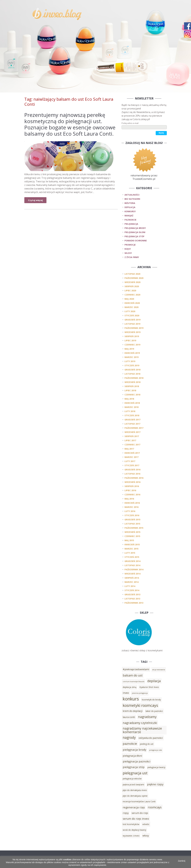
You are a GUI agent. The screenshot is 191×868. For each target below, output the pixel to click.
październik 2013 (134, 603)
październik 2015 (134, 528)
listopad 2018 (132, 374)
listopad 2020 (132, 274)
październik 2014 (134, 569)
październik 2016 (134, 478)
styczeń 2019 (132, 365)
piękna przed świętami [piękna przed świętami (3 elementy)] (133, 785)
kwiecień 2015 (132, 544)
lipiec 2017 (130, 440)
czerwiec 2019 (132, 345)
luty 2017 (130, 461)
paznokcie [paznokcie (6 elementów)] (130, 744)
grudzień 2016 (132, 470)
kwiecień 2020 (132, 303)
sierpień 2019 (132, 336)
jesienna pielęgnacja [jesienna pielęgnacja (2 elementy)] (140, 693)
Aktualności (132, 195)
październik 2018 (134, 378)
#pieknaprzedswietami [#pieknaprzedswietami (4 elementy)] (136, 669)
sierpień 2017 (132, 436)
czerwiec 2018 (132, 395)
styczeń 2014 (132, 590)
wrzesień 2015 (132, 532)
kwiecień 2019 (132, 353)
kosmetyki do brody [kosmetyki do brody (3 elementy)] (151, 700)
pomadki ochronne (136, 241)
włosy (128, 253)
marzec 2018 (131, 407)
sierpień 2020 (132, 286)
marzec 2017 (131, 457)
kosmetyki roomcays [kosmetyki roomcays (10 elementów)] (140, 705)
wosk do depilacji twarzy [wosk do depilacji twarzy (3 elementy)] (134, 830)
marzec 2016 (131, 507)
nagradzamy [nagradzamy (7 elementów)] (147, 717)
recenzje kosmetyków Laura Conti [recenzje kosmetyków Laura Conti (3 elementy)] (139, 801)
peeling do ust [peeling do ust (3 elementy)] (147, 744)
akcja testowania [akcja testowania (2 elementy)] (159, 670)
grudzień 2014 (132, 561)
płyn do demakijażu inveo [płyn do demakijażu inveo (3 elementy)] (135, 790)
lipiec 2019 (130, 340)
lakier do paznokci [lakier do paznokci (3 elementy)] (154, 711)
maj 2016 (129, 499)
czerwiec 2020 (132, 295)
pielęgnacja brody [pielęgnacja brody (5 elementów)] (134, 750)
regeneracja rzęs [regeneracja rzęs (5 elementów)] (134, 807)
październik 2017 (134, 428)
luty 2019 (130, 361)
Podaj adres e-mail (130, 123)
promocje (130, 245)
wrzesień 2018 (132, 382)
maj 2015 (129, 540)
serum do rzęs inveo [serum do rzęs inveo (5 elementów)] (136, 819)
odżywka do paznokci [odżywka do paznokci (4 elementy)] (151, 738)
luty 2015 (130, 553)
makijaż (129, 216)
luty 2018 (130, 411)
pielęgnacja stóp (134, 236)
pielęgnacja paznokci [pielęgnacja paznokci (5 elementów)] (137, 761)
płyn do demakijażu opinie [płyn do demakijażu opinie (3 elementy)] (135, 796)
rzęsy (128, 249)
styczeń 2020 (132, 315)
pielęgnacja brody (135, 228)
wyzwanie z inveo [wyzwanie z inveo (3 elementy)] (131, 836)
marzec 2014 (131, 582)
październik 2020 (134, 278)
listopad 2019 (132, 324)
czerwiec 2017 (132, 445)
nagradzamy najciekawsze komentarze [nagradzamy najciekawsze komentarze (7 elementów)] (142, 730)
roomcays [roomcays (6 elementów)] (155, 807)
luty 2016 (130, 511)
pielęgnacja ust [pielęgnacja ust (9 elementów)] (135, 773)
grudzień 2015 (132, 520)
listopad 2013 (132, 599)
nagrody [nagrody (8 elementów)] (129, 738)
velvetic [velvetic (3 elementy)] (146, 824)
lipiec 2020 (130, 290)
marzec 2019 (131, 357)
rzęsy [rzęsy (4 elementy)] (126, 813)
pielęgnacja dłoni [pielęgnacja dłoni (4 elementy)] (132, 756)
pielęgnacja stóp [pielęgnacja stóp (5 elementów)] (134, 767)
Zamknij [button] (182, 861)
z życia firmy (132, 257)
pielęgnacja (131, 224)
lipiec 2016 (130, 490)
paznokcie (130, 220)
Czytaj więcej (35, 200)
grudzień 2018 (132, 370)
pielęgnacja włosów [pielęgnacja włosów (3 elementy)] (132, 779)
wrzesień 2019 (132, 332)
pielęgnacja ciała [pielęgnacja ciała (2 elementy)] (156, 750)
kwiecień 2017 (132, 453)
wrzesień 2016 (132, 482)
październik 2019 (134, 328)
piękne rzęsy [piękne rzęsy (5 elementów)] (155, 784)
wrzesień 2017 (132, 432)
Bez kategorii (132, 199)
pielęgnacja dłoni (135, 232)
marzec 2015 (131, 549)
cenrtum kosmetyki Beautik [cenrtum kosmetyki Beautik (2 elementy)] (134, 682)
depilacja (130, 207)
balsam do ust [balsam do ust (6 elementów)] (133, 675)
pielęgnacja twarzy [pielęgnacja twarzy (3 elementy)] (156, 767)
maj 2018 (129, 399)
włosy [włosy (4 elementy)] (146, 836)
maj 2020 (129, 299)
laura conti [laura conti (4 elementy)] (129, 717)
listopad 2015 (132, 524)
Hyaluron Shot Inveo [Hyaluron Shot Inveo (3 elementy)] (149, 687)
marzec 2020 (131, 307)
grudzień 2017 (132, 420)
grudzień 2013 (132, 594)
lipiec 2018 (130, 390)
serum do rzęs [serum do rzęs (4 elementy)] (140, 813)
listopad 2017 (132, 424)
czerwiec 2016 (132, 495)
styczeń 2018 (132, 415)
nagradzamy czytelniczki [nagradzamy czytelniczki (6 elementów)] (140, 723)
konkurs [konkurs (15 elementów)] (131, 699)
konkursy (130, 211)
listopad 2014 (132, 565)
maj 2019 (129, 349)
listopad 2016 (132, 474)
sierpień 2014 (132, 578)
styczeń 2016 (132, 515)
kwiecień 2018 (132, 403)
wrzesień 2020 (132, 282)
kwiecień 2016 (132, 503)
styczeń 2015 (132, 557)
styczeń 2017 (132, 465)
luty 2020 (130, 311)
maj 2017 (129, 449)
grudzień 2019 (132, 320)
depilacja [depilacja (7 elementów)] (154, 681)
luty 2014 (130, 586)
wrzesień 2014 (132, 574)
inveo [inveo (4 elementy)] (126, 693)
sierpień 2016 (132, 486)
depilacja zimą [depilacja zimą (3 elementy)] (130, 687)
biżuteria (130, 203)
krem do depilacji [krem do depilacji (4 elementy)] (133, 711)
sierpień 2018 (132, 386)
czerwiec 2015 (132, 536)
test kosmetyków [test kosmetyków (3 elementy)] (131, 824)
